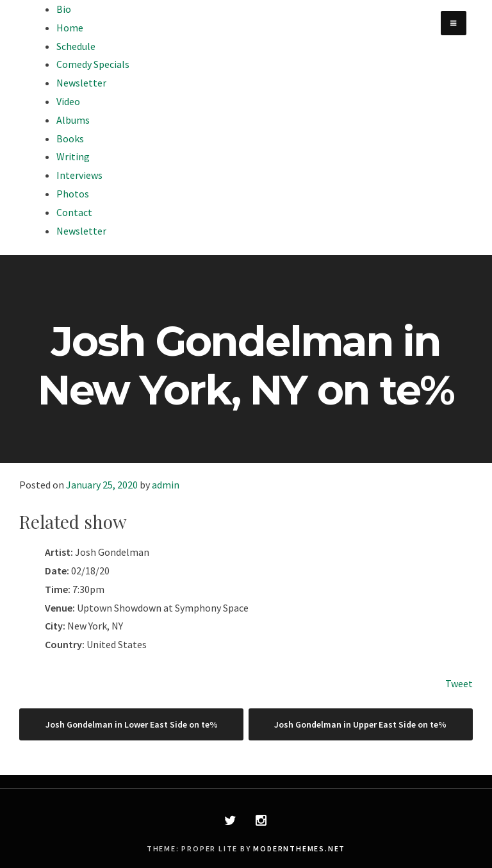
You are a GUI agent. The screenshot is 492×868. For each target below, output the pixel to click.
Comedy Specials (93, 64)
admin (166, 485)
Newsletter (81, 83)
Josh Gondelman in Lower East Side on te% (132, 724)
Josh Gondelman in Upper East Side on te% (360, 724)
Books (70, 138)
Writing (73, 156)
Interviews (79, 175)
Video (68, 101)
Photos (73, 194)
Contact (74, 212)
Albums (73, 120)
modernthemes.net (299, 848)
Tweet (459, 683)
